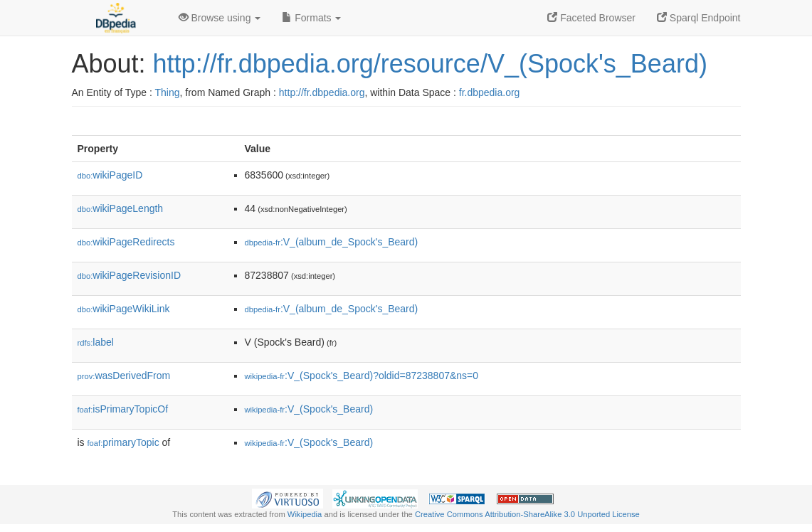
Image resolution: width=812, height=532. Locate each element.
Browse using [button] (220, 18)
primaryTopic (123, 442)
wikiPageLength (121, 208)
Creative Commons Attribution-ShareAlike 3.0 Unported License (527, 514)
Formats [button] (311, 18)
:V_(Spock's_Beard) (309, 409)
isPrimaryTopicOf (123, 409)
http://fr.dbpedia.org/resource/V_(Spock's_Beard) (430, 64)
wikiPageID (110, 175)
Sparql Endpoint (699, 18)
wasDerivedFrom (124, 376)
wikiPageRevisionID (130, 275)
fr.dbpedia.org (490, 92)
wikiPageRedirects (126, 242)
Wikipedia (305, 514)
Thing (168, 92)
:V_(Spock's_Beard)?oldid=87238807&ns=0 (362, 376)
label (96, 342)
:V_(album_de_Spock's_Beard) (332, 242)
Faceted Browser (591, 18)
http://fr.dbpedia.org (322, 92)
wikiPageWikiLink (124, 309)
